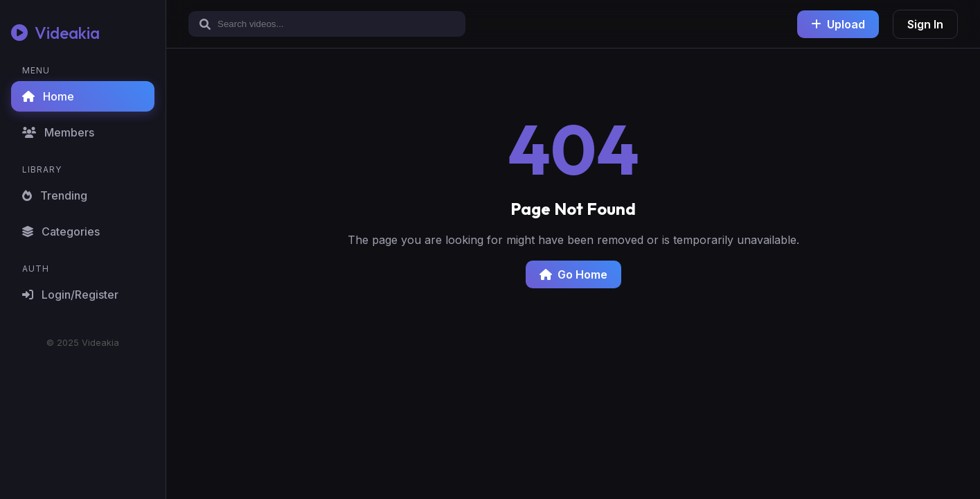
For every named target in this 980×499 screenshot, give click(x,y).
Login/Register (70, 295)
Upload (838, 24)
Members (58, 132)
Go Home (573, 274)
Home (48, 96)
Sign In (925, 24)
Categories (61, 231)
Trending (55, 195)
